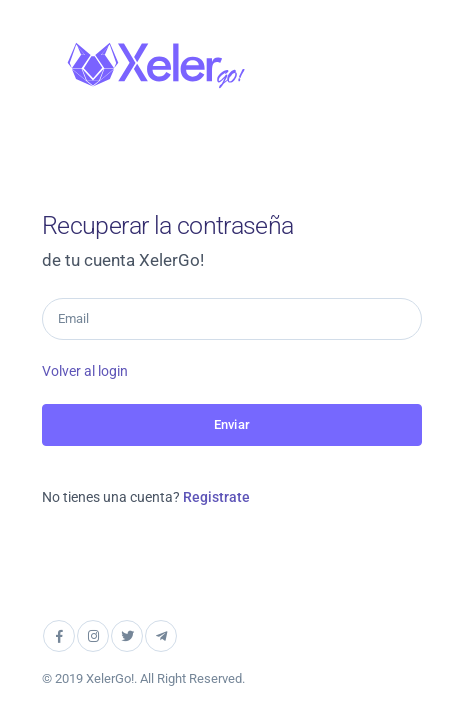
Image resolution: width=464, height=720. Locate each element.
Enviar (232, 424)
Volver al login (85, 371)
